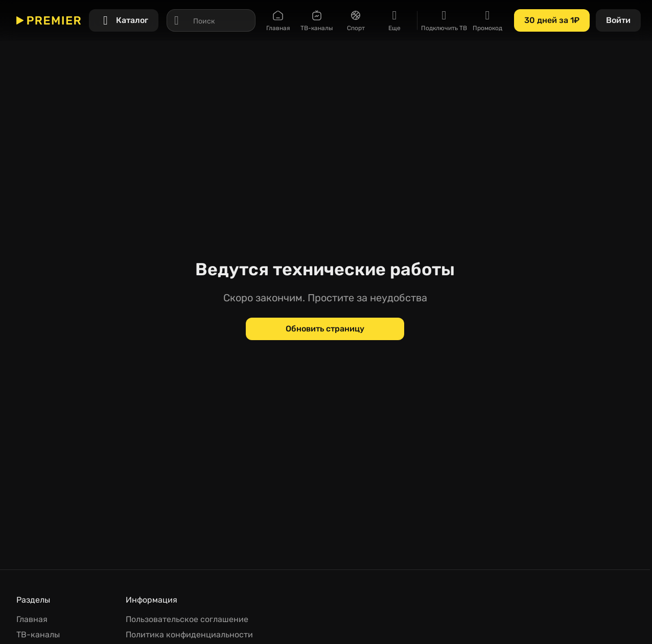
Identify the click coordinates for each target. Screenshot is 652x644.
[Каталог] (124, 20)
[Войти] (618, 20)
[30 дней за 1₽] (552, 20)
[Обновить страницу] (325, 329)
